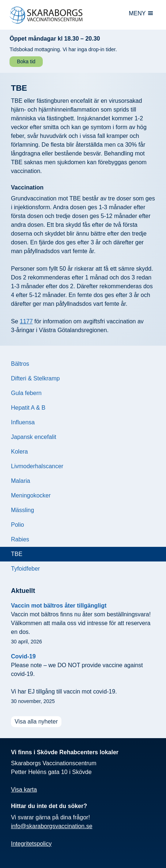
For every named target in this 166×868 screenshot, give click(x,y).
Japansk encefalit (34, 437)
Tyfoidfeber (25, 569)
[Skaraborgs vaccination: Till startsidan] (56, 15)
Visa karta (24, 790)
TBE (17, 554)
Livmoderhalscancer (37, 466)
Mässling (22, 510)
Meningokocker (31, 495)
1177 (26, 321)
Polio (18, 525)
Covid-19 (23, 656)
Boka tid (26, 61)
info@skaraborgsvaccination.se (52, 826)
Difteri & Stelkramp (35, 378)
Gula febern (26, 393)
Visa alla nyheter (36, 722)
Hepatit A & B (28, 408)
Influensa (23, 422)
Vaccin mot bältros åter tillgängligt (59, 606)
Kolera (19, 452)
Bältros (20, 364)
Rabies (20, 539)
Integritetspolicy (31, 844)
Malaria (20, 481)
